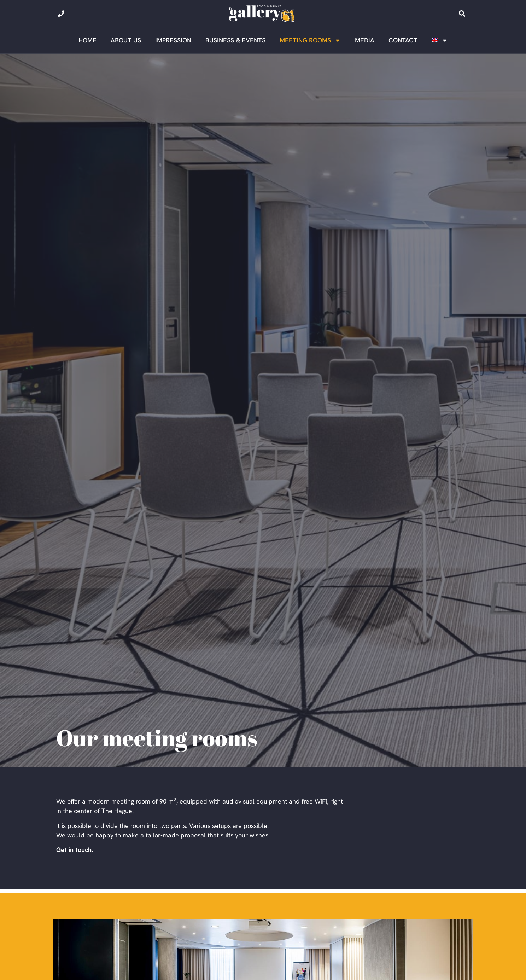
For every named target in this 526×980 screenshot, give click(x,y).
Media (365, 40)
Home (87, 40)
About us (126, 40)
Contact (403, 40)
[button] (462, 13)
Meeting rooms (310, 40)
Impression (173, 40)
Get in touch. (75, 850)
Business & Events (235, 40)
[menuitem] (440, 40)
